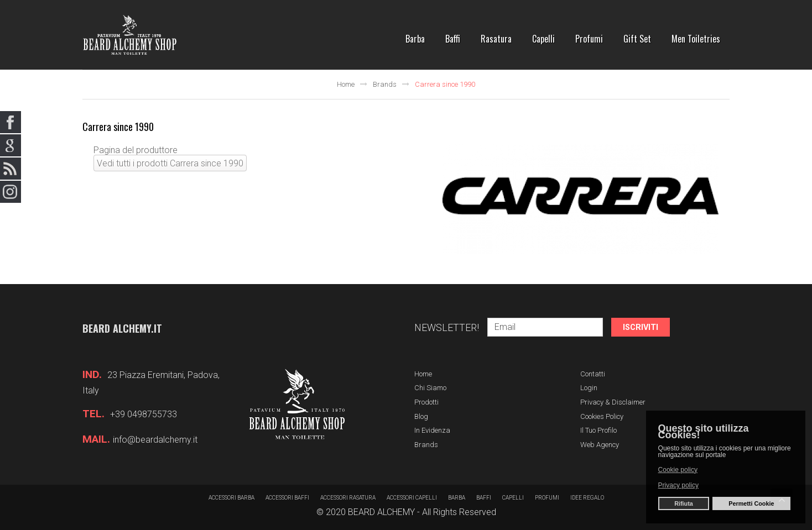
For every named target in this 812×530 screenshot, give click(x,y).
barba (457, 498)
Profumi (547, 498)
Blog (421, 416)
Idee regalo (587, 498)
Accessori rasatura (348, 498)
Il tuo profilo (598, 430)
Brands (385, 84)
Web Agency (600, 445)
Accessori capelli (412, 498)
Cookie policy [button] (678, 469)
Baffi (484, 498)
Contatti (593, 374)
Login (589, 388)
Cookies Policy (602, 416)
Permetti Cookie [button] (751, 503)
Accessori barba (231, 498)
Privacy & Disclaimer (613, 402)
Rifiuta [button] (684, 503)
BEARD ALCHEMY (381, 512)
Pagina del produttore (136, 150)
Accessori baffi (287, 498)
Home (346, 84)
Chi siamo (430, 388)
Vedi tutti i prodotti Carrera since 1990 (170, 163)
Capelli (513, 498)
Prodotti (426, 402)
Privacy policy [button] (678, 485)
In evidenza (432, 430)
